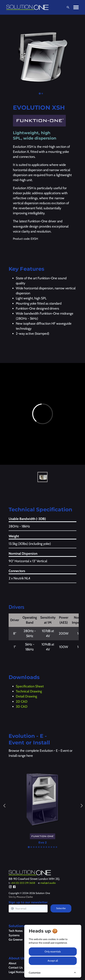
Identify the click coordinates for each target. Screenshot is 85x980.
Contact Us (16, 967)
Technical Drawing (29, 691)
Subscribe (61, 908)
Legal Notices (17, 972)
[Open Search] (67, 7)
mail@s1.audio (48, 883)
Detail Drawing (26, 696)
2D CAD (22, 701)
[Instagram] (10, 887)
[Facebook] (14, 887)
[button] (43, 477)
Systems (14, 935)
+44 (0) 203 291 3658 (23, 883)
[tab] (40, 94)
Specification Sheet (30, 686)
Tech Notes (16, 931)
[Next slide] (82, 806)
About (12, 963)
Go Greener (16, 940)
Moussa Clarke (25, 897)
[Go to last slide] (4, 806)
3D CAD (22, 707)
